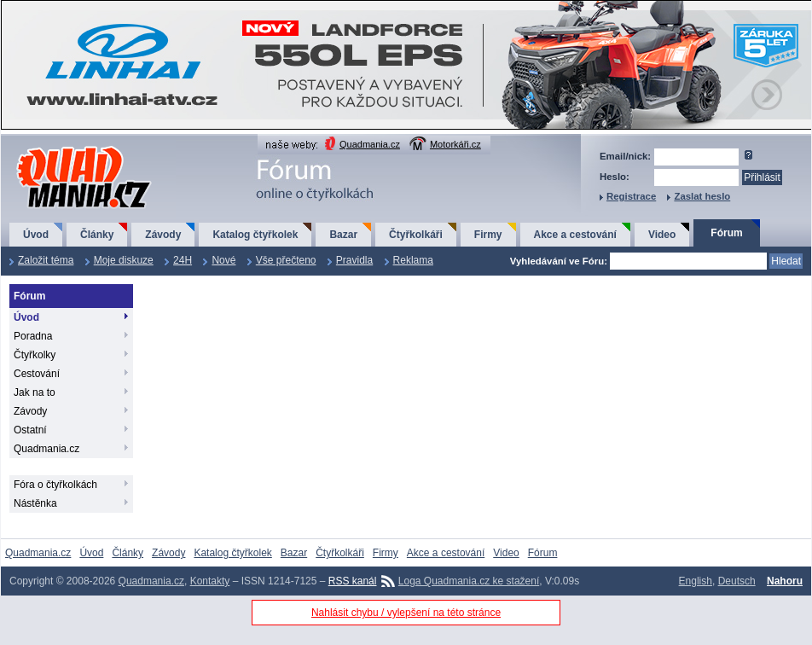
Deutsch (737, 581)
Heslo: (615, 177)
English (696, 581)
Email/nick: (625, 156)
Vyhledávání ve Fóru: (559, 261)
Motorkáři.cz (455, 144)
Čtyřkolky (35, 355)
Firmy (488, 235)
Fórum (726, 233)
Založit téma (46, 260)
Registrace (631, 196)
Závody (163, 235)
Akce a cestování (575, 235)
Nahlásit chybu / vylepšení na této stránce (406, 613)
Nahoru (785, 581)
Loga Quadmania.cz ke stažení (469, 581)
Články (97, 235)
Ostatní (30, 430)
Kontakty (210, 581)
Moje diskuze (124, 260)
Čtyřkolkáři (416, 235)
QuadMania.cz (63, 147)
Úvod (36, 235)
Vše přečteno (286, 260)
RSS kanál (353, 581)
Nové (223, 260)
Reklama (413, 260)
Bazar (343, 235)
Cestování (37, 374)
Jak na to (35, 392)
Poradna (33, 336)
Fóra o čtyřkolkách (55, 485)
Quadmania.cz (370, 144)
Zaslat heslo (702, 196)
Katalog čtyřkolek (255, 235)
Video (662, 235)
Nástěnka (35, 503)
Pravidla (354, 260)
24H (183, 260)
